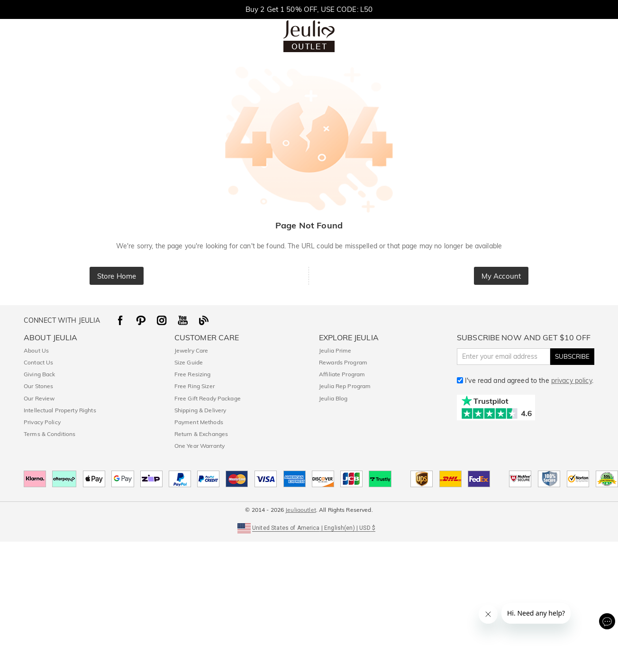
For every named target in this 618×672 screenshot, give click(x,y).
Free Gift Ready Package (208, 398)
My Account (501, 276)
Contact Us (38, 362)
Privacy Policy (42, 422)
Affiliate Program (342, 374)
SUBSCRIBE (572, 356)
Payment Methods (199, 422)
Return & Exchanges (201, 434)
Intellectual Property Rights (60, 410)
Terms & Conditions (50, 434)
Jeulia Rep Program (345, 386)
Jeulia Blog (333, 398)
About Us (36, 350)
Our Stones (38, 386)
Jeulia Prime (335, 350)
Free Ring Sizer (195, 386)
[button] (309, 527)
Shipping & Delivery (200, 410)
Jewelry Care (191, 350)
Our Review (39, 398)
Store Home (117, 276)
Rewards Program (343, 362)
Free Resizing (193, 374)
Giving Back (39, 374)
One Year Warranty (200, 446)
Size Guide (189, 362)
